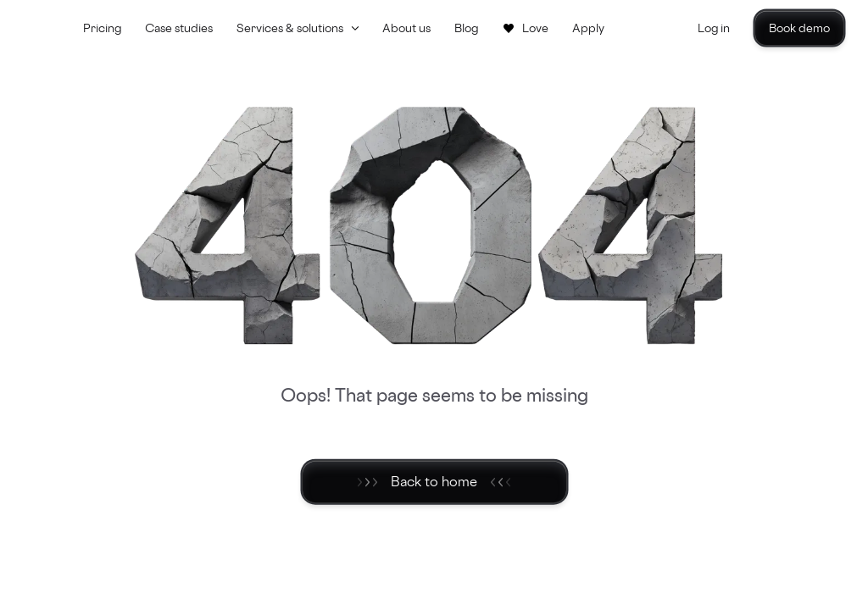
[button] (298, 28)
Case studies (179, 28)
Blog (466, 28)
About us (406, 28)
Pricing (102, 28)
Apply (588, 28)
